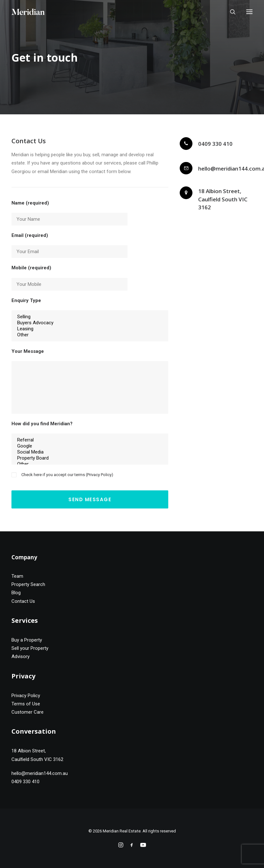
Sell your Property (30, 648)
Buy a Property (27, 640)
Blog (16, 593)
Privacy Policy (99, 475)
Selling (90, 317)
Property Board (90, 458)
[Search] (230, 12)
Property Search (28, 584)
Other (90, 335)
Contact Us (23, 601)
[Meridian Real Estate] (28, 12)
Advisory (21, 656)
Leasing (90, 329)
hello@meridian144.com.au (40, 773)
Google (90, 446)
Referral (90, 440)
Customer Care (28, 712)
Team (17, 576)
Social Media (90, 452)
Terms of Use (26, 704)
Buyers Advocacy (90, 323)
